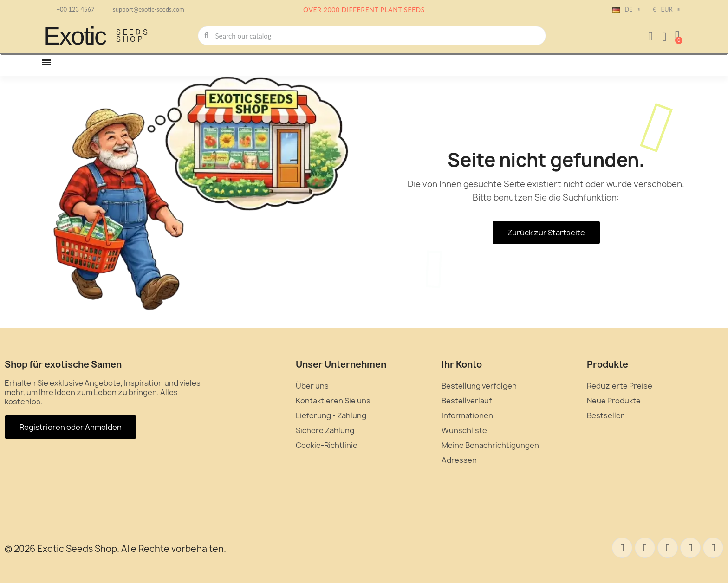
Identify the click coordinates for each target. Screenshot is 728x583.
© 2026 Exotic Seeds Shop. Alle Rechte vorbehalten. (115, 549)
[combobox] (372, 36)
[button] (677, 36)
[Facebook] (622, 548)
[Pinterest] (668, 548)
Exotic (75, 36)
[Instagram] (690, 548)
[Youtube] (713, 548)
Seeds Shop (133, 36)
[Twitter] (645, 548)
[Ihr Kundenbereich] (650, 37)
